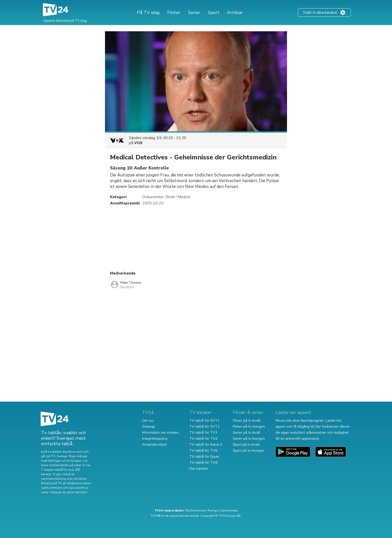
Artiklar (235, 13)
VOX (138, 143)
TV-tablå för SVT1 (204, 421)
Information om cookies (160, 433)
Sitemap (148, 427)
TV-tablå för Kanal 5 (206, 445)
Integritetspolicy (155, 439)
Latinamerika (229, 510)
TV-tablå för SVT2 (204, 427)
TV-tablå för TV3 (203, 433)
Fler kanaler (199, 469)
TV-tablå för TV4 (203, 439)
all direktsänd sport (77, 483)
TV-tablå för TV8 (203, 463)
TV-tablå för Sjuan (204, 457)
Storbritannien (196, 510)
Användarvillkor (154, 445)
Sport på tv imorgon (248, 451)
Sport (214, 13)
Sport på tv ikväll (246, 445)
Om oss (148, 421)
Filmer (174, 13)
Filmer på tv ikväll (247, 421)
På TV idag (148, 13)
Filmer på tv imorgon (249, 427)
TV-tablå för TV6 (203, 451)
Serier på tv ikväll (247, 433)
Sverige (213, 510)
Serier (194, 13)
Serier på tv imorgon (249, 439)
